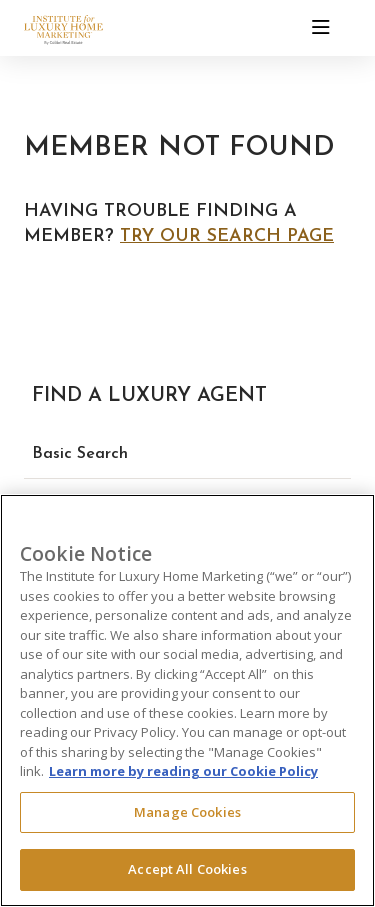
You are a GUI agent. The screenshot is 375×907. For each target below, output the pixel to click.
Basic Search (80, 454)
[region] (187, 700)
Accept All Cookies (187, 869)
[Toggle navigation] (321, 28)
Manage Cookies (187, 812)
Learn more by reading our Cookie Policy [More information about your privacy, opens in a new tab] (183, 771)
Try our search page (227, 236)
